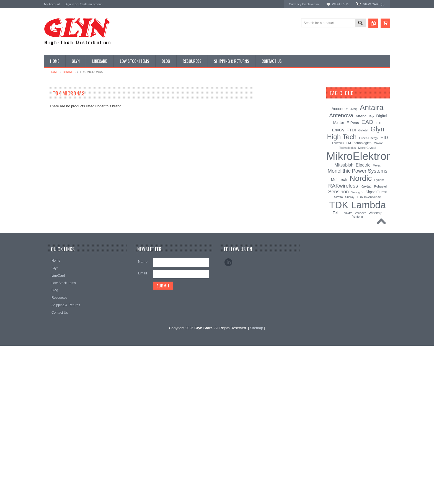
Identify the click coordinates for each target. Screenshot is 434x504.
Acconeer (340, 109)
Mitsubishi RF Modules (64, 160)
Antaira (50, 319)
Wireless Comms (60, 272)
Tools (51, 244)
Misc (51, 207)
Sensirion (51, 364)
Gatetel (363, 130)
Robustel (380, 186)
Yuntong (357, 217)
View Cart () (374, 4)
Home (54, 72)
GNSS (52, 179)
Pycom (379, 180)
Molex (377, 166)
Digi (371, 116)
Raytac (366, 186)
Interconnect (56, 188)
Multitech (339, 180)
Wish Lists (340, 4)
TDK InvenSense (369, 197)
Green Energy (369, 138)
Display (52, 123)
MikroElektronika (57, 297)
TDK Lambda (55, 304)
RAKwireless (54, 349)
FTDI (351, 130)
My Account (52, 4)
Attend (361, 116)
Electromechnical (60, 169)
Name (143, 420)
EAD (48, 334)
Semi (51, 216)
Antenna (53, 104)
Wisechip (375, 213)
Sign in (69, 4)
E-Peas (353, 123)
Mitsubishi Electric (352, 165)
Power (52, 132)
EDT (379, 123)
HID (384, 138)
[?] (361, 93)
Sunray (350, 197)
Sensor (52, 226)
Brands (69, 72)
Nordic (49, 312)
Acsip (354, 109)
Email (142, 431)
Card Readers (57, 141)
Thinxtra (347, 213)
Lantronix (338, 143)
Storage (53, 235)
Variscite (361, 213)
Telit (336, 213)
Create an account (91, 4)
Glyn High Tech (56, 327)
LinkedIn (228, 420)
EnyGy (338, 130)
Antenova (52, 341)
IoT (49, 198)
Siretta (339, 197)
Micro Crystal (367, 148)
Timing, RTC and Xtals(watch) (69, 113)
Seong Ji (357, 192)
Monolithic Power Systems (65, 356)
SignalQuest (376, 192)
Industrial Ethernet (60, 150)
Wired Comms (58, 263)
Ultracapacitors (58, 254)
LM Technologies (359, 143)
